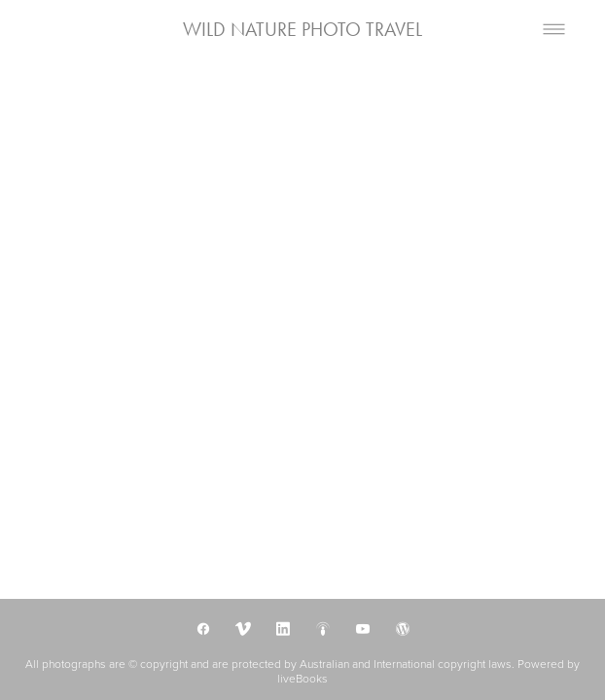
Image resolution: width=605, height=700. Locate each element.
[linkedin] (283, 629)
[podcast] (322, 629)
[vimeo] (243, 629)
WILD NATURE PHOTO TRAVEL (302, 29)
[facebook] (203, 629)
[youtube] (362, 629)
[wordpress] (402, 629)
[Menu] (554, 30)
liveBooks (302, 678)
